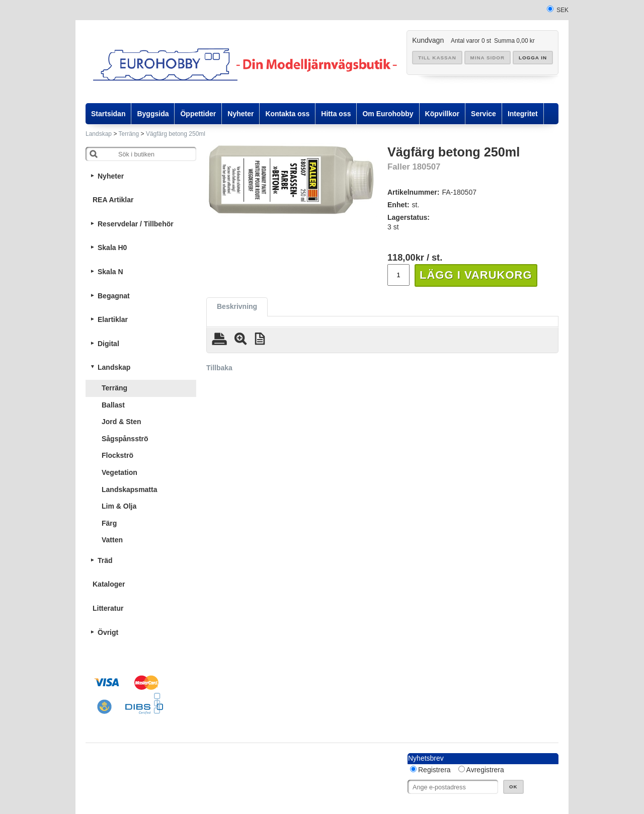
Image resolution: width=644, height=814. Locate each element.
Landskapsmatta (129, 490)
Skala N (110, 272)
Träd (105, 560)
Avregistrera (485, 770)
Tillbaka (219, 368)
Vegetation (119, 472)
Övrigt (108, 632)
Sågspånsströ (125, 439)
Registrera (434, 770)
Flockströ (117, 455)
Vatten (112, 540)
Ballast (113, 405)
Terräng (129, 134)
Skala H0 (112, 248)
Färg (109, 523)
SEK (562, 10)
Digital (108, 344)
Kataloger (109, 584)
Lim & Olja (119, 506)
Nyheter (111, 176)
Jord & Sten (122, 422)
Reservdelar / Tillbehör (136, 224)
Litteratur (108, 608)
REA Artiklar (113, 200)
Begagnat (114, 296)
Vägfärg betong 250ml (176, 134)
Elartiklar (113, 319)
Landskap (99, 134)
